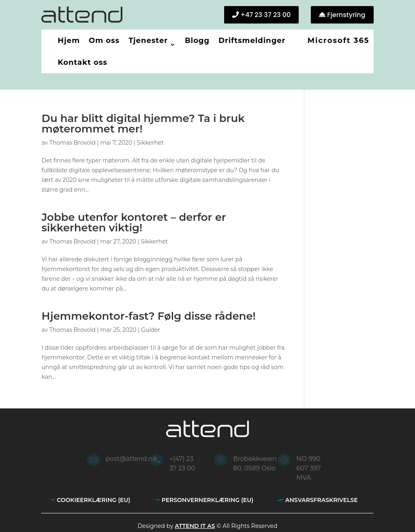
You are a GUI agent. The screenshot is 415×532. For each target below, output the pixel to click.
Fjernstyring (346, 15)
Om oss (104, 41)
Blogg (197, 41)
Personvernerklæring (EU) (207, 500)
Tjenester (148, 41)
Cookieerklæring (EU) (93, 500)
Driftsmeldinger (252, 41)
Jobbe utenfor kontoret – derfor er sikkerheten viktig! (134, 222)
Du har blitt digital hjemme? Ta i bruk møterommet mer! (143, 124)
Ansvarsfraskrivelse (322, 500)
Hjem (69, 41)
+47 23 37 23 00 (265, 15)
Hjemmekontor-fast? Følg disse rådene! (148, 316)
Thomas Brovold (73, 143)
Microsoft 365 (339, 41)
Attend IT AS (195, 526)
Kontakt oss (82, 62)
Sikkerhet (150, 143)
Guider (151, 330)
